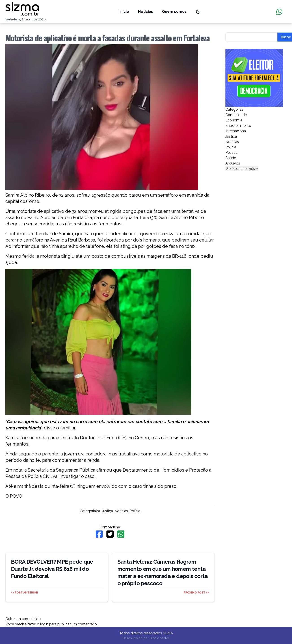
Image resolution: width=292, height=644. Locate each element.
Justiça (107, 511)
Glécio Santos (160, 638)
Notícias (146, 12)
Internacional (236, 131)
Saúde (231, 158)
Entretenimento (238, 126)
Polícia (135, 511)
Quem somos (174, 12)
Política (231, 153)
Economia (234, 120)
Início (124, 12)
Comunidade (236, 115)
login (44, 624)
